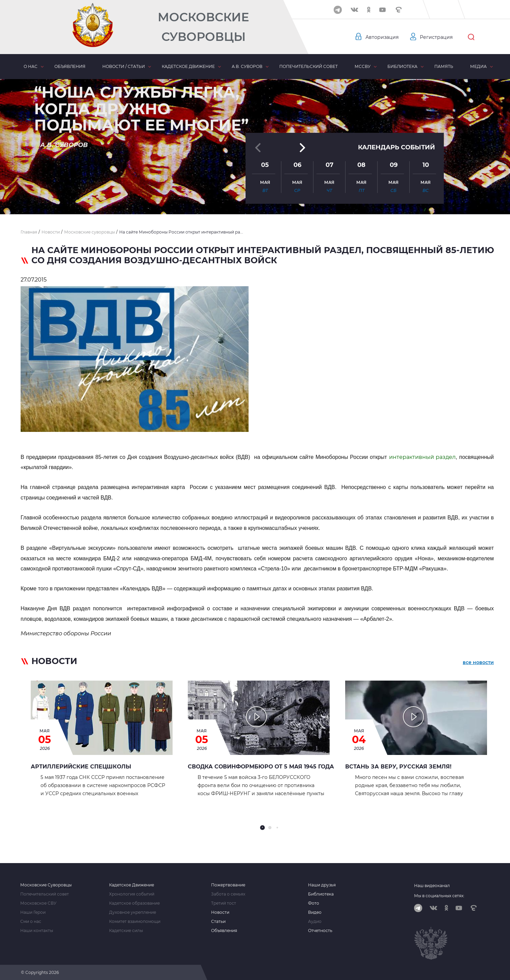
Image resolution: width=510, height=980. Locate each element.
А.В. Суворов (247, 66)
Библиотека (402, 66)
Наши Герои (33, 912)
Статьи (218, 922)
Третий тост (224, 903)
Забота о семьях (228, 894)
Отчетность (320, 931)
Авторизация (382, 37)
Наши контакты (37, 931)
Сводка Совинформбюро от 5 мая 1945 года (261, 767)
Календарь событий (397, 139)
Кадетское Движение (132, 885)
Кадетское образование (134, 903)
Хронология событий (132, 894)
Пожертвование (228, 885)
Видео (315, 912)
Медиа (478, 66)
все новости (478, 662)
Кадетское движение (188, 66)
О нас (31, 66)
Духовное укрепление (133, 912)
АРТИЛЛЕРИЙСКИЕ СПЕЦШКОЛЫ (81, 767)
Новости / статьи (124, 66)
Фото (314, 903)
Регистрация (436, 37)
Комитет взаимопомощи (135, 922)
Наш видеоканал (432, 886)
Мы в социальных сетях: (439, 896)
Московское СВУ (38, 903)
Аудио (315, 922)
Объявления (70, 66)
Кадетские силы (126, 931)
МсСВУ (363, 66)
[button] (255, 198)
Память (444, 66)
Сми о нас (31, 922)
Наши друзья (322, 885)
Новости (220, 912)
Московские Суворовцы (203, 27)
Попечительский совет (309, 66)
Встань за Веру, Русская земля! (398, 767)
